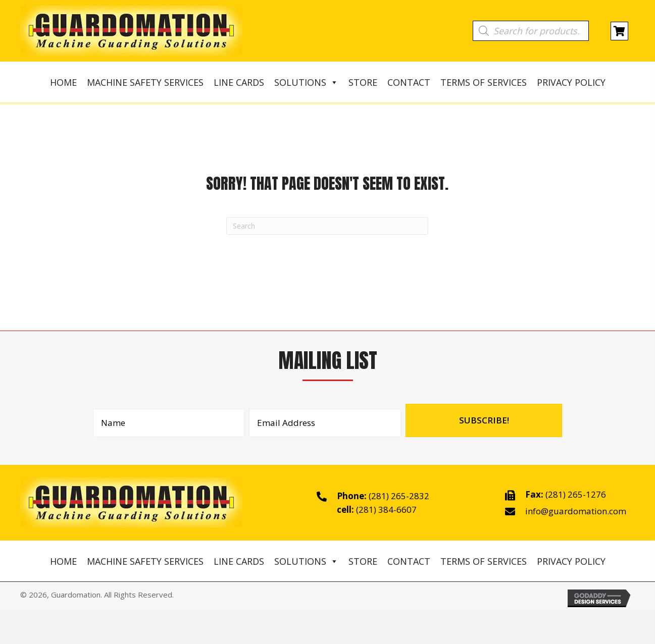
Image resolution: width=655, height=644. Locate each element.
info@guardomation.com (576, 511)
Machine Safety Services (145, 82)
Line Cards (239, 82)
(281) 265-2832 (399, 496)
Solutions (306, 82)
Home (63, 82)
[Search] (327, 226)
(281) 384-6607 (386, 509)
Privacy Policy (571, 82)
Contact (409, 82)
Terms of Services (484, 82)
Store (363, 82)
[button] (484, 420)
